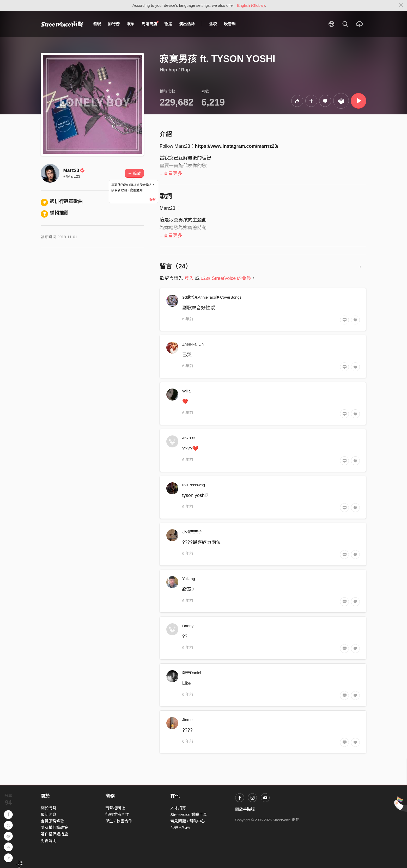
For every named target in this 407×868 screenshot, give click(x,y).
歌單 (131, 24)
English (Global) (251, 5)
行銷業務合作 (117, 814)
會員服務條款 (52, 821)
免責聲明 (48, 841)
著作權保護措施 (54, 834)
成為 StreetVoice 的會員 (226, 278)
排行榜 (114, 24)
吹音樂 (230, 24)
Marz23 (74, 170)
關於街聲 (48, 808)
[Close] (401, 5)
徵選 (168, 24)
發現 (97, 24)
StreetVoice (62, 24)
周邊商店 (150, 24)
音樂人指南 (180, 827)
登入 (189, 278)
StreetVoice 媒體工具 (189, 814)
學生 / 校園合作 (119, 821)
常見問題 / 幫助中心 (188, 821)
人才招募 (178, 808)
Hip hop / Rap (175, 70)
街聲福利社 (115, 808)
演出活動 (187, 24)
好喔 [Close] (153, 200)
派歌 (213, 24)
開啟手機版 (245, 809)
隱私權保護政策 (54, 827)
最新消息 (48, 814)
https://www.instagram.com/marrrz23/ (236, 146)
